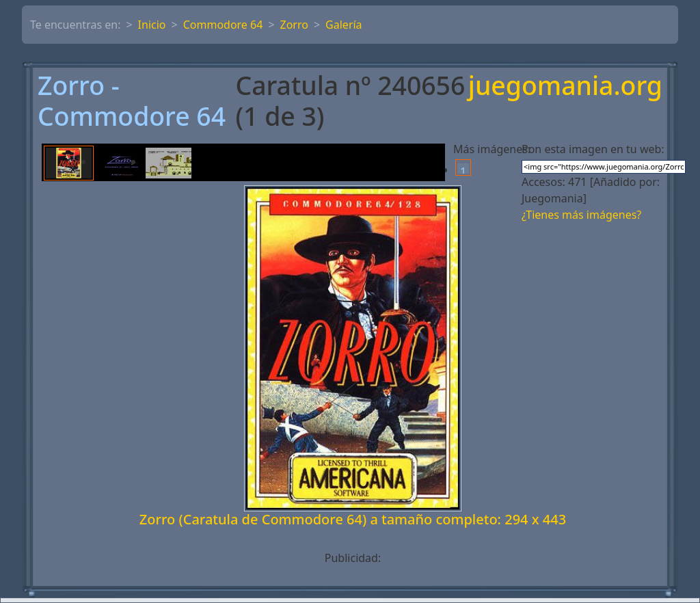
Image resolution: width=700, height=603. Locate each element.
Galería (344, 25)
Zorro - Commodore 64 (132, 101)
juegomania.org (565, 86)
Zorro (294, 25)
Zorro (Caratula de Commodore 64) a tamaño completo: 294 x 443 (353, 519)
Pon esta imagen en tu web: (593, 149)
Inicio (152, 25)
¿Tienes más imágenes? (581, 215)
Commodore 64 (223, 25)
